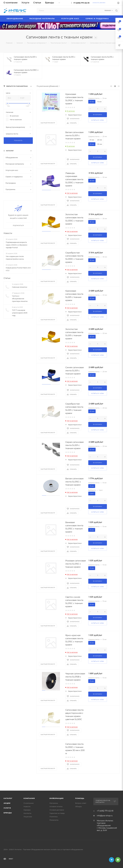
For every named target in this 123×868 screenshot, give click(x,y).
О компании (29, 803)
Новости (8, 233)
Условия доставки (57, 810)
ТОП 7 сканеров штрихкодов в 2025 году (20, 313)
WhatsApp (118, 860)
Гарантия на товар (57, 813)
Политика (54, 817)
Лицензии (28, 817)
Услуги (7, 808)
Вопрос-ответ (81, 803)
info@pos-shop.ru (105, 816)
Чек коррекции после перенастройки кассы (15, 258)
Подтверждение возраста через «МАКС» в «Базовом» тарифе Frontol (17, 245)
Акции (7, 803)
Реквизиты (54, 820)
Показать (18, 140)
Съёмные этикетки (20, 287)
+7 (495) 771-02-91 (81, 3)
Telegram (112, 860)
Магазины (54, 803)
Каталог (8, 798)
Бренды (8, 813)
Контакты (27, 813)
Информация (57, 798)
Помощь (80, 798)
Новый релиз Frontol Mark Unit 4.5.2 (18, 269)
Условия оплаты (56, 806)
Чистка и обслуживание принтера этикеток (20, 299)
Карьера (27, 810)
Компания (29, 798)
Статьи (7, 278)
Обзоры (78, 806)
